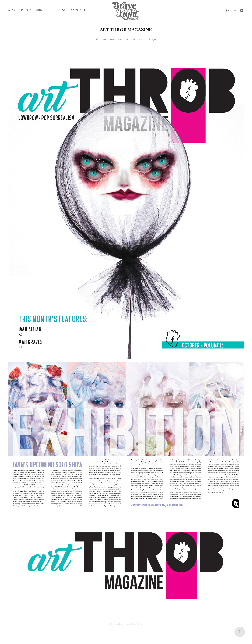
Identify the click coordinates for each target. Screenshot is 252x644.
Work (12, 10)
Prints (26, 10)
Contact (78, 10)
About (62, 10)
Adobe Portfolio (133, 625)
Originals (44, 10)
